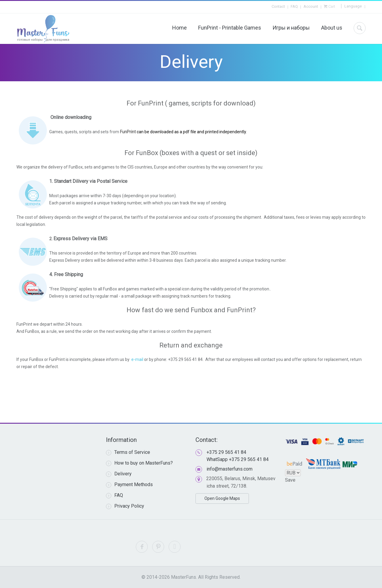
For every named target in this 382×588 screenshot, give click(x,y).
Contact (278, 6)
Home (180, 28)
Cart (331, 6)
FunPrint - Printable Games (230, 28)
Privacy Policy (125, 506)
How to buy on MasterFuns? (139, 463)
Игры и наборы (291, 28)
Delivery (119, 474)
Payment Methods (129, 485)
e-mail (138, 359)
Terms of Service (128, 452)
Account (311, 6)
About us (332, 28)
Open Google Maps (222, 498)
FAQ (294, 6)
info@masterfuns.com (229, 469)
